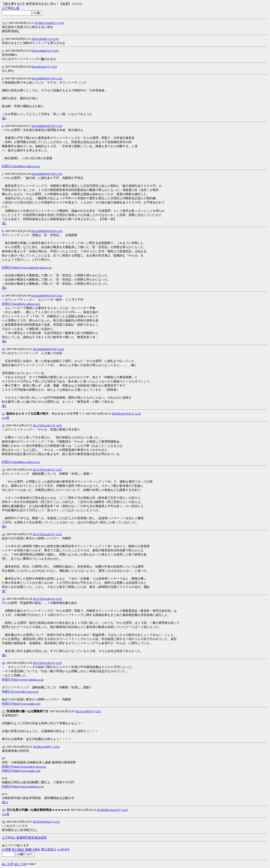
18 (3, 747)
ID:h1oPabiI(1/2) (42, 39)
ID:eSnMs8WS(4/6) (43, 231)
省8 (4, 341)
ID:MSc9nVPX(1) (123, 414)
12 (3, 425)
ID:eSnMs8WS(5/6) (43, 295)
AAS (61, 23)
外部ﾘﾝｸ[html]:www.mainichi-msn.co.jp (27, 267)
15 (3, 599)
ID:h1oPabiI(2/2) (42, 51)
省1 (4, 118)
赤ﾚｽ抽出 (18, 849)
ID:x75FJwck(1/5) (44, 425)
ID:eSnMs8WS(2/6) (43, 126)
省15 (5, 802)
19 (3, 810)
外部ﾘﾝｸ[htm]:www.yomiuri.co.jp (23, 679)
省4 (4, 526)
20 (3, 822)
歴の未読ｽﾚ (49, 849)
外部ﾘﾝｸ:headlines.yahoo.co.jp (21, 166)
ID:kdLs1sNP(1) (43, 747)
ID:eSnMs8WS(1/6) (43, 78)
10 (3, 349)
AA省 (6, 418)
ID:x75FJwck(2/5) (44, 470)
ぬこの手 (8, 864)
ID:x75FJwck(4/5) (44, 599)
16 (3, 663)
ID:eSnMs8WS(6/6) (45, 349)
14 (3, 534)
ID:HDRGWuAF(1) (109, 810)
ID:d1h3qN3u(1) (43, 822)
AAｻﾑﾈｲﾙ (63, 849)
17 (3, 711)
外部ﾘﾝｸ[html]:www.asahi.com (21, 704)
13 (3, 470)
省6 (4, 288)
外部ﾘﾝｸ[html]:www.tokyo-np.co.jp (24, 767)
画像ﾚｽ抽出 (33, 849)
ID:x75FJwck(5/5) (44, 663)
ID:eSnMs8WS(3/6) (43, 174)
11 (3, 414)
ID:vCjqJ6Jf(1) (85, 711)
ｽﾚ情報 (6, 849)
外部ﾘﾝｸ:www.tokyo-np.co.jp (20, 692)
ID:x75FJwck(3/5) (44, 534)
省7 (4, 591)
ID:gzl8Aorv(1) (41, 67)
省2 (4, 223)
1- (15, 8)
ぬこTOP (20, 864)
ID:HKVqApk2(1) (46, 23)
